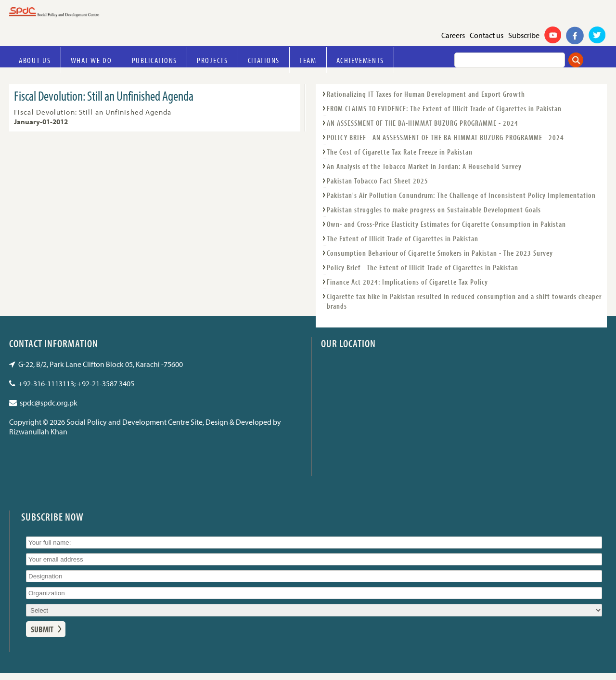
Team (308, 60)
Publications (154, 60)
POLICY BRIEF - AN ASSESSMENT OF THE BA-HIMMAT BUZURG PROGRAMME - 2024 (445, 137)
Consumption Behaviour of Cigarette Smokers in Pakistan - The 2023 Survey (440, 253)
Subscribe (524, 35)
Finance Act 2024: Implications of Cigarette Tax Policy (407, 282)
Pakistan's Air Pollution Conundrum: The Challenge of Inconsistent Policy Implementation (461, 195)
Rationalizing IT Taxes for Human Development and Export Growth (426, 94)
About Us (35, 60)
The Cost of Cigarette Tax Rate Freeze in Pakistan (400, 152)
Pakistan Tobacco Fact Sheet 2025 (378, 181)
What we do (91, 60)
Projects (212, 60)
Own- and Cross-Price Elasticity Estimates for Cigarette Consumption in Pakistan (446, 224)
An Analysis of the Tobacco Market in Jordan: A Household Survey (424, 166)
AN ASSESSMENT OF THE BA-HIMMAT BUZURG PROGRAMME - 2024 (423, 123)
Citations (264, 60)
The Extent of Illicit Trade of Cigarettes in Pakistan (403, 238)
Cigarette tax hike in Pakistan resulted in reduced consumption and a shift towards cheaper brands (464, 301)
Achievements (360, 60)
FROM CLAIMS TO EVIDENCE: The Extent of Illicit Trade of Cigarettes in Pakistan (444, 108)
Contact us (487, 35)
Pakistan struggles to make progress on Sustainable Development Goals (434, 209)
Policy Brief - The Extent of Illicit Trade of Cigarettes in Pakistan (423, 267)
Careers (453, 35)
